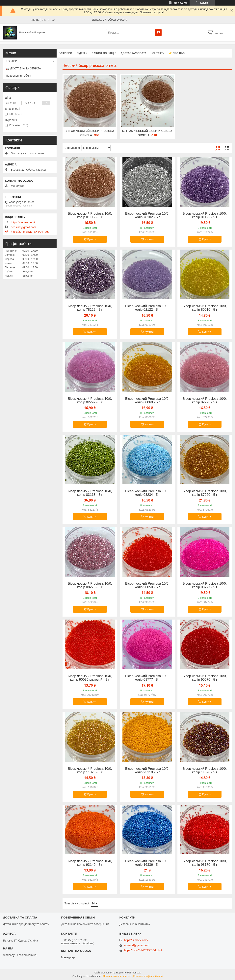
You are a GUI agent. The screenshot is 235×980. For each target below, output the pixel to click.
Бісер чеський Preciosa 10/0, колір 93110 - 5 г (147, 771)
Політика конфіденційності (148, 976)
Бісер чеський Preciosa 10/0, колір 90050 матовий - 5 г (90, 678)
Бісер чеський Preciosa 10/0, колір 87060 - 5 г (205, 493)
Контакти (158, 53)
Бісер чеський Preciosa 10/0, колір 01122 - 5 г (205, 215)
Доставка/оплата (133, 53)
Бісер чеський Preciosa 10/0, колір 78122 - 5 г (90, 308)
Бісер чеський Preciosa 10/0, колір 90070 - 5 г (205, 678)
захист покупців (104, 53)
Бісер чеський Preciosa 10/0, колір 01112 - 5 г (90, 215)
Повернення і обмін (18, 76)
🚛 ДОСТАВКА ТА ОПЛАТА (23, 68)
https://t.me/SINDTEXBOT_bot (30, 232)
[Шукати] (158, 33)
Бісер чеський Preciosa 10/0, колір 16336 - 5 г (147, 863)
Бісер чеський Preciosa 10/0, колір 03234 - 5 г (147, 493)
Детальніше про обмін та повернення (85, 924)
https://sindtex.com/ (23, 222)
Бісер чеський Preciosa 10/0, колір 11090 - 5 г (205, 771)
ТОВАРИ (12, 61)
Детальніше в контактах (135, 924)
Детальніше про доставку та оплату (26, 924)
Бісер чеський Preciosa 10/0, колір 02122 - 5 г (147, 308)
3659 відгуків (181, 3)
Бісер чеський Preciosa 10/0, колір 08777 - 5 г (205, 585)
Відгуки (82, 53)
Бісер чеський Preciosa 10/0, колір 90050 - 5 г (147, 585)
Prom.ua (136, 973)
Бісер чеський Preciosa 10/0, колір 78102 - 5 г (147, 215)
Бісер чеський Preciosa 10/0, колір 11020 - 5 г (90, 771)
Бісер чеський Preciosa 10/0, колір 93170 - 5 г (205, 863)
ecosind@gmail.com (23, 227)
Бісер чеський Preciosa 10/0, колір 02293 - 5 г (205, 401)
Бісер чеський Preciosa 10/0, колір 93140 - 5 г (90, 863)
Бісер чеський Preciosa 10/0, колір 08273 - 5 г (90, 585)
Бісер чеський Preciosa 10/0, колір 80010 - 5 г (205, 308)
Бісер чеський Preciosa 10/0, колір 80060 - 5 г (147, 401)
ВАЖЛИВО (65, 53)
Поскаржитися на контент (117, 976)
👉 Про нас (177, 53)
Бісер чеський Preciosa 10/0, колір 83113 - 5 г (90, 493)
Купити (92, 239)
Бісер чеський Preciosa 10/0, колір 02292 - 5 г (90, 401)
